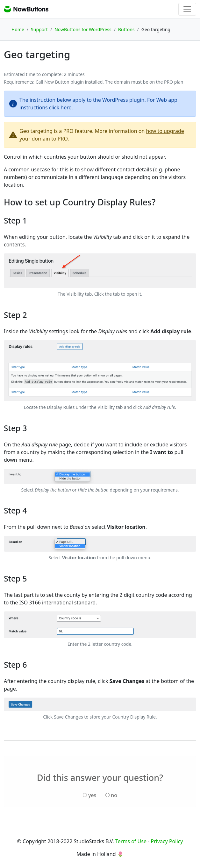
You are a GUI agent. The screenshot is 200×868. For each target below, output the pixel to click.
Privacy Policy (167, 841)
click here (60, 107)
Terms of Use (131, 841)
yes (89, 795)
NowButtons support (26, 9)
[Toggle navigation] (187, 9)
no (111, 795)
